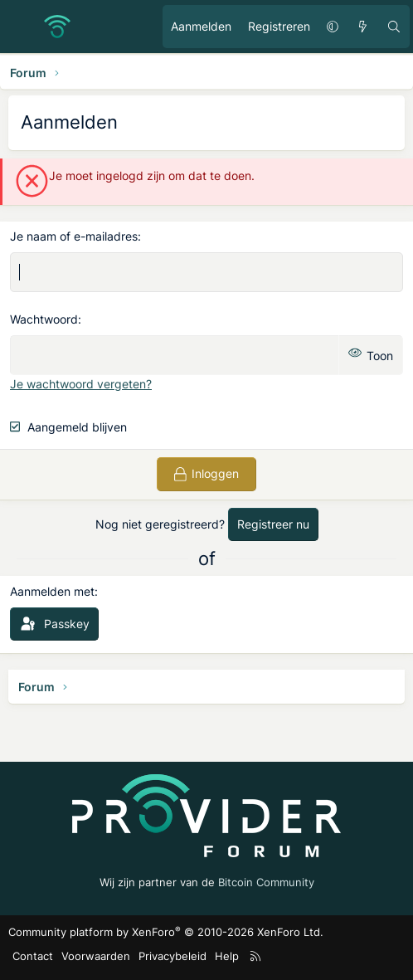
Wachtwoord (44, 319)
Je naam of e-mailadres (74, 236)
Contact (33, 956)
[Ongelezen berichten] (362, 27)
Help (227, 956)
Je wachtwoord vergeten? (81, 384)
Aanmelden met (52, 591)
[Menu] (22, 27)
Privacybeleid (172, 956)
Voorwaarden (96, 956)
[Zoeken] (394, 27)
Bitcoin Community (266, 882)
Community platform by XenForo (166, 932)
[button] (333, 27)
